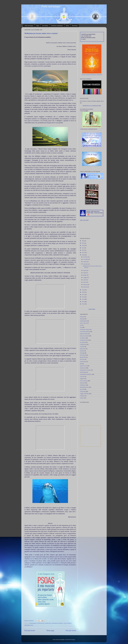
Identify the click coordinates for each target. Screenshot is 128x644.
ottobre (85, 262)
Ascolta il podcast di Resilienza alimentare (92, 75)
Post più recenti (30, 630)
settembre (86, 264)
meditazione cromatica (85, 370)
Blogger (73, 639)
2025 (83, 243)
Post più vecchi (71, 630)
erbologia (82, 353)
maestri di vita (83, 366)
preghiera (82, 379)
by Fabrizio (83, 338)
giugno (85, 275)
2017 (83, 295)
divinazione (83, 349)
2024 (83, 245)
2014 (83, 302)
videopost (82, 396)
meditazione (48, 623)
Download (75, 26)
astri (81, 327)
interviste (82, 359)
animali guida (33, 623)
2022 (83, 250)
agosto (85, 270)
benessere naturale (84, 336)
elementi (82, 351)
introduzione (83, 362)
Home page (50, 630)
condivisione (83, 344)
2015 (83, 299)
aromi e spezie (83, 323)
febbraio (85, 285)
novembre (86, 259)
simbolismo (83, 385)
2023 (83, 248)
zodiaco (82, 398)
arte (81, 325)
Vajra (38, 26)
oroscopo (82, 376)
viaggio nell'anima (84, 394)
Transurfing (83, 391)
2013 (83, 304)
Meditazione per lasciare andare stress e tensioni (41, 33)
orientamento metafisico (57, 623)
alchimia (82, 317)
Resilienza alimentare (57, 26)
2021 (83, 252)
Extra (67, 26)
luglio (85, 273)
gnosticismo (83, 357)
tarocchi (82, 389)
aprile (85, 280)
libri (81, 364)
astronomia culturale (85, 329)
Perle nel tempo (29, 26)
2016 (83, 297)
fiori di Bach (83, 355)
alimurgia (82, 319)
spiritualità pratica (29, 625)
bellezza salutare (84, 334)
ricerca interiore (68, 623)
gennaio (85, 287)
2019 (83, 290)
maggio (85, 277)
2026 (83, 241)
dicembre (86, 257)
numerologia (83, 372)
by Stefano (83, 342)
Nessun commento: (29, 621)
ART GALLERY (84, 220)
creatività (82, 347)
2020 (83, 255)
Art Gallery (45, 26)
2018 (83, 292)
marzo (85, 282)
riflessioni (82, 383)
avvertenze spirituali (85, 332)
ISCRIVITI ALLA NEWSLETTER (92, 106)
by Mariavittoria (41, 623)
